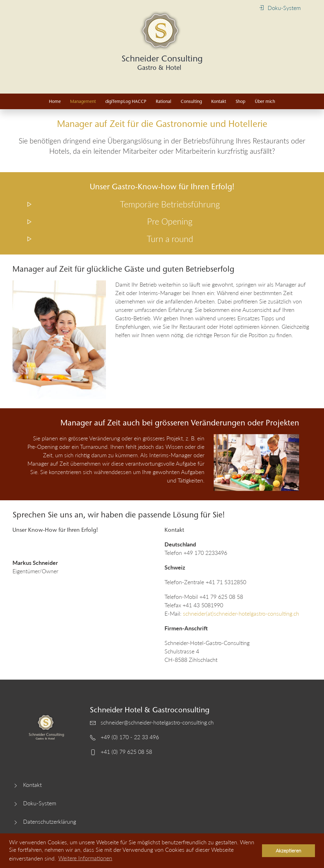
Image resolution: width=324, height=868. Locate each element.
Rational (164, 102)
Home (55, 102)
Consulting (191, 102)
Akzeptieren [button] (288, 850)
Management (83, 102)
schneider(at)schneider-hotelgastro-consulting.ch (241, 613)
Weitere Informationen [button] (85, 858)
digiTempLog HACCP (126, 102)
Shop (241, 102)
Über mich (265, 102)
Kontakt (219, 102)
